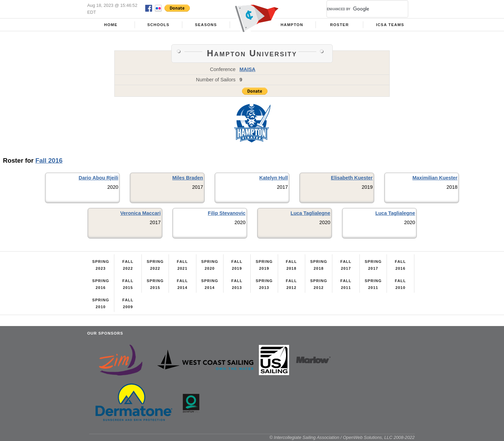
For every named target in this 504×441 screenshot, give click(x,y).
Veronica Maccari (140, 213)
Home (111, 25)
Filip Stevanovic (227, 213)
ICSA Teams (390, 25)
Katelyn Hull (273, 178)
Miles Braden (188, 178)
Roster (339, 25)
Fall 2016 (49, 160)
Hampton (292, 25)
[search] (359, 9)
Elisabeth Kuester (352, 178)
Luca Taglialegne (310, 213)
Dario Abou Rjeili (98, 178)
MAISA (248, 69)
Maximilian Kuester (435, 178)
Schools (158, 25)
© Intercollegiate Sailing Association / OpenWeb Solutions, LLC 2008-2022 (342, 437)
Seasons (206, 25)
